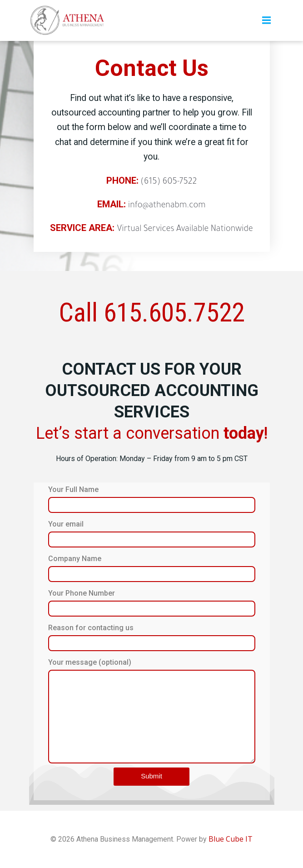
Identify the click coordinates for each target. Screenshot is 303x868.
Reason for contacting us (152, 637)
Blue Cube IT (231, 839)
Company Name (152, 568)
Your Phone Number (152, 603)
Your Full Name (152, 499)
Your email (152, 534)
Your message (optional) (152, 711)
